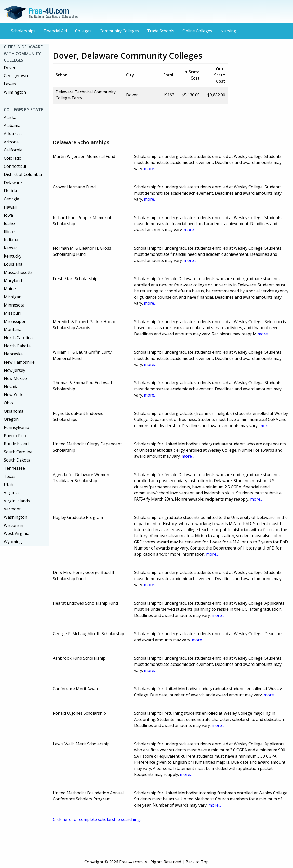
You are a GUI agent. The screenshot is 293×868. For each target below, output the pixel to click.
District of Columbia (23, 174)
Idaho (9, 223)
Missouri (12, 313)
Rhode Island (16, 444)
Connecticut (15, 166)
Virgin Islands (17, 501)
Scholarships (23, 31)
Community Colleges (119, 31)
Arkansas (13, 134)
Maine (10, 289)
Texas (10, 476)
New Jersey (15, 370)
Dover (10, 68)
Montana (13, 329)
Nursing (228, 31)
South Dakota (17, 460)
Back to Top (197, 862)
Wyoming (13, 542)
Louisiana (13, 264)
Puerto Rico (15, 436)
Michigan (13, 297)
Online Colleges (197, 31)
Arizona (11, 142)
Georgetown (16, 76)
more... (150, 169)
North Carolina (18, 338)
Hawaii (10, 207)
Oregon (11, 419)
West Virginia (17, 533)
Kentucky (13, 256)
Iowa (8, 215)
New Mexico (15, 378)
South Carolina (18, 452)
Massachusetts (18, 272)
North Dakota (17, 346)
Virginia (11, 493)
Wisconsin (14, 525)
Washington (16, 517)
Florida (10, 191)
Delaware (13, 183)
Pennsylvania (16, 427)
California (13, 150)
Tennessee (14, 468)
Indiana (11, 240)
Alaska (10, 117)
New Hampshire (19, 362)
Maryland (13, 280)
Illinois (10, 232)
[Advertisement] (145, 119)
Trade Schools (161, 31)
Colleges (83, 31)
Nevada (11, 387)
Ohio (8, 403)
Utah (9, 484)
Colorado (13, 158)
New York (13, 395)
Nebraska (13, 354)
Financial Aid (55, 31)
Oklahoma (14, 411)
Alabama (12, 125)
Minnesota (14, 305)
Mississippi (14, 321)
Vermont (12, 509)
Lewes (10, 84)
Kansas (11, 248)
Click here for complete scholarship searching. (97, 819)
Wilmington (15, 92)
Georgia (11, 199)
